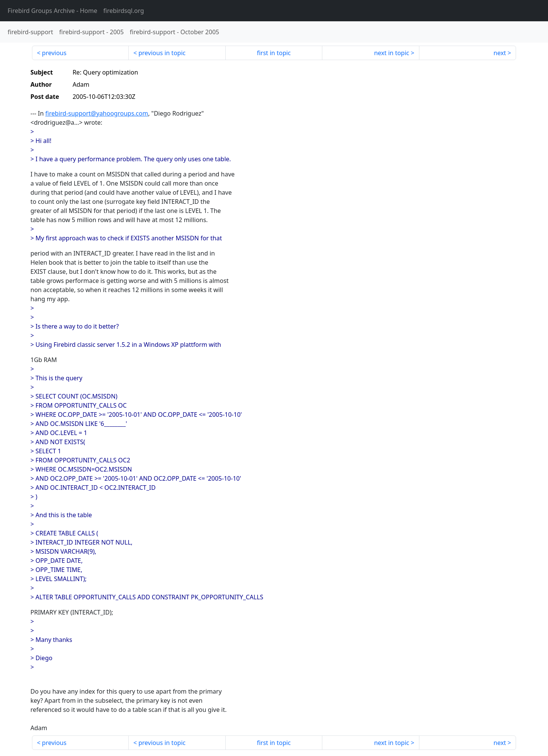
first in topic (274, 53)
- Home (53, 11)
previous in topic (162, 53)
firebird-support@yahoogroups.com (97, 113)
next (500, 53)
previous (54, 53)
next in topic (392, 53)
